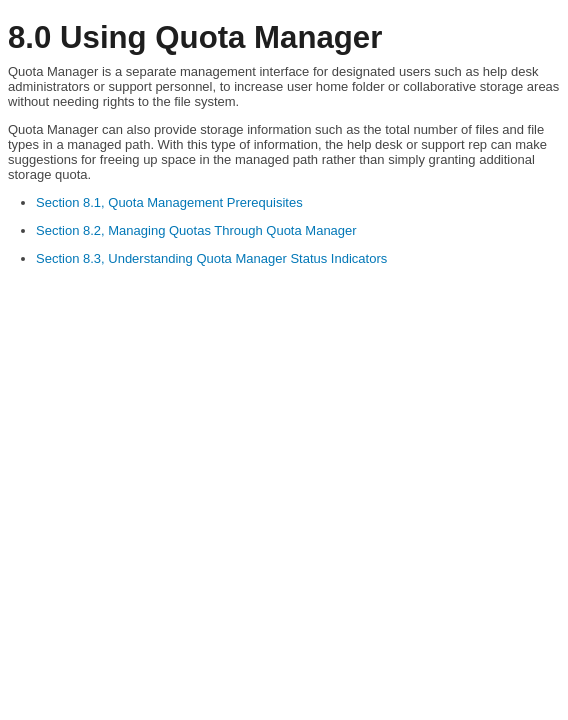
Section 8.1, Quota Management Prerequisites (169, 202)
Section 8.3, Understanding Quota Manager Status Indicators (211, 258)
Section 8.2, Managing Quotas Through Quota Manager (196, 230)
